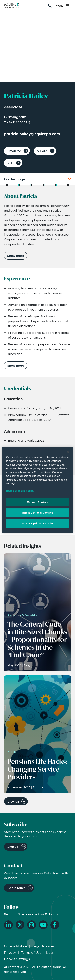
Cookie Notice (15, 946)
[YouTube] (43, 925)
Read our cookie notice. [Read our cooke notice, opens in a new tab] (20, 491)
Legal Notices (43, 946)
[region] (37, 490)
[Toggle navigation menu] (63, 5)
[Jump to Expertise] (44, 185)
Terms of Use (31, 952)
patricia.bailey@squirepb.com (32, 134)
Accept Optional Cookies (37, 523)
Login (51, 952)
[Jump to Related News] (68, 185)
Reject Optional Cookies (37, 513)
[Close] (68, 452)
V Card (42, 151)
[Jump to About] (7, 185)
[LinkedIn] (8, 925)
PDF (10, 163)
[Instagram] (32, 925)
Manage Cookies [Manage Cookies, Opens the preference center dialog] (38, 502)
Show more (16, 255)
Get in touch (16, 888)
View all (13, 801)
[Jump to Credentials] (31, 185)
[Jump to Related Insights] (56, 185)
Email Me (14, 151)
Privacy (10, 952)
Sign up (13, 846)
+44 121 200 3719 (19, 122)
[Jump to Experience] (19, 185)
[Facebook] (55, 925)
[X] (20, 925)
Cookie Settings (17, 959)
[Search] (50, 5)
